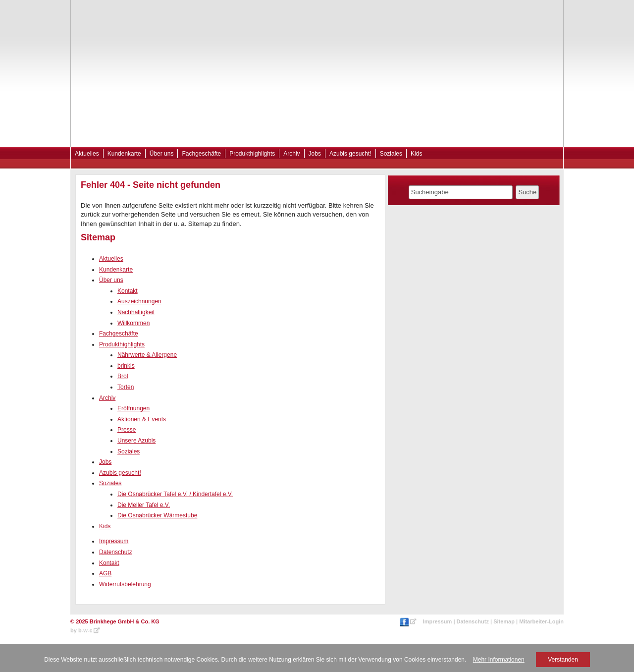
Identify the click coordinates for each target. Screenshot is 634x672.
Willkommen (133, 323)
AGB (105, 573)
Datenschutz (116, 552)
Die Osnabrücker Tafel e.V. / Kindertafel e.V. (175, 494)
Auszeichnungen (139, 301)
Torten (126, 387)
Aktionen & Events (142, 419)
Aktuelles (87, 154)
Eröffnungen (133, 408)
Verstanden (563, 660)
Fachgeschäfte (201, 154)
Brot (123, 376)
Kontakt (128, 291)
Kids (416, 154)
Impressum (114, 541)
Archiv (291, 154)
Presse (127, 430)
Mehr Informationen (499, 660)
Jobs (315, 154)
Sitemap (504, 621)
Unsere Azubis (136, 441)
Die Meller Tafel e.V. (144, 505)
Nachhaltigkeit (136, 312)
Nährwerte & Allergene (147, 355)
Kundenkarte (124, 154)
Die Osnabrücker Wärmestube (157, 515)
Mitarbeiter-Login (541, 621)
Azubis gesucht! (350, 154)
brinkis (126, 366)
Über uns (162, 154)
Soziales (391, 154)
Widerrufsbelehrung (125, 584)
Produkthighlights (252, 154)
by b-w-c (81, 630)
